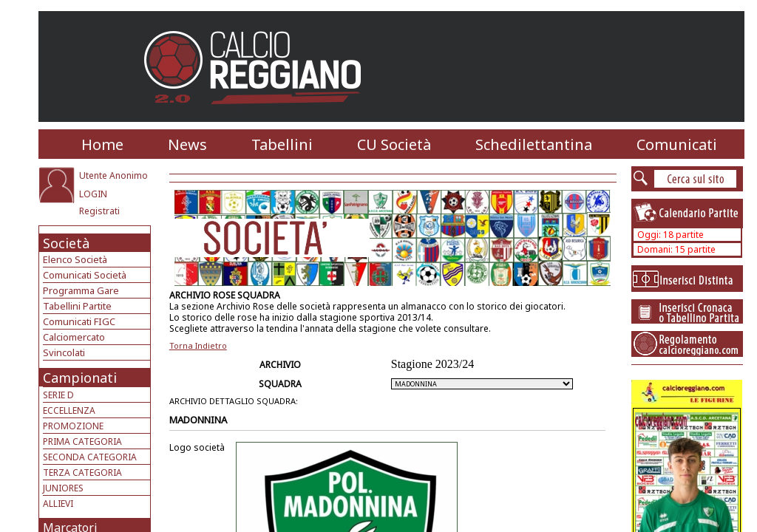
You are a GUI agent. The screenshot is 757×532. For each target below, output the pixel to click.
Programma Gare (81, 290)
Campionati (80, 378)
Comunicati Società (85, 275)
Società (66, 243)
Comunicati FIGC (79, 321)
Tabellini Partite (77, 306)
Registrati (99, 211)
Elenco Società (75, 259)
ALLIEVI (58, 504)
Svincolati (64, 352)
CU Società (394, 144)
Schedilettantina (534, 144)
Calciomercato (74, 337)
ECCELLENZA (69, 410)
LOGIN (93, 194)
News (187, 144)
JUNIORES (63, 488)
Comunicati (677, 144)
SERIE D (58, 395)
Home (102, 144)
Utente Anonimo (113, 175)
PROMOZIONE (73, 426)
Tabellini (282, 144)
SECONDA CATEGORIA (90, 457)
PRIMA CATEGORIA (82, 441)
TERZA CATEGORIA (82, 473)
